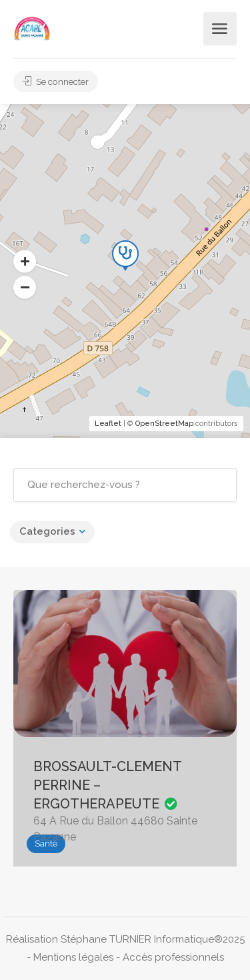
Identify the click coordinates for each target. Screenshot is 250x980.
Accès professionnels (173, 957)
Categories (47, 531)
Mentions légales (73, 957)
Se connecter (56, 81)
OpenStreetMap (164, 424)
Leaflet (108, 424)
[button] (25, 288)
